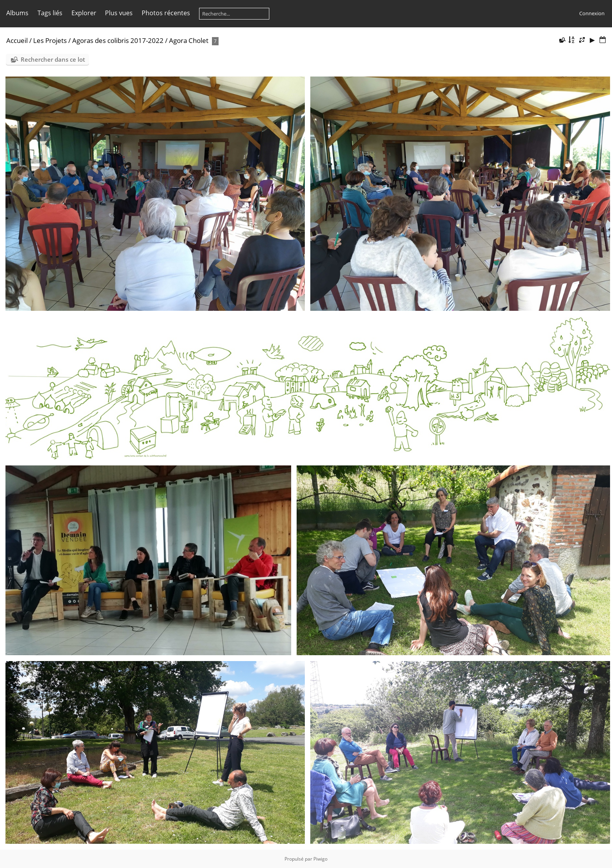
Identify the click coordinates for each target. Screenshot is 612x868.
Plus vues (119, 13)
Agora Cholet (189, 40)
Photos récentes (166, 13)
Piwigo (320, 859)
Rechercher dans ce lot (53, 59)
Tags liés (50, 13)
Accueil (17, 40)
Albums (17, 13)
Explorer (84, 13)
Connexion (592, 13)
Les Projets (50, 40)
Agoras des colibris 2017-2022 (118, 40)
